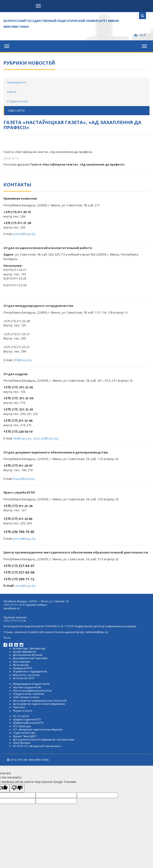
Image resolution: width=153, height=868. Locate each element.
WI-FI (140, 35)
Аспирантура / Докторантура (29, 648)
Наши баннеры (22, 743)
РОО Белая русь (22, 726)
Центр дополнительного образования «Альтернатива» (44, 740)
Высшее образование (24, 652)
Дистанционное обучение (28, 655)
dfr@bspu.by (23, 360)
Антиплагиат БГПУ (24, 678)
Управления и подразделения (30, 671)
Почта (7, 638)
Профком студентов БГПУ (27, 719)
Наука (12, 92)
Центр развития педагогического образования (39, 704)
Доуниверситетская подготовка (30, 658)
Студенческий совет (24, 733)
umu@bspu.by (25, 586)
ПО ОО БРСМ (21, 716)
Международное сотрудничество (31, 684)
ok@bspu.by (22, 438)
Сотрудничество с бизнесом (28, 694)
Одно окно (19, 707)
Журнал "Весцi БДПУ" (25, 736)
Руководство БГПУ (23, 668)
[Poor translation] (17, 788)
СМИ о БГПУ (16, 111)
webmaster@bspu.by (97, 632)
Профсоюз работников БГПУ (28, 723)
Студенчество (18, 101)
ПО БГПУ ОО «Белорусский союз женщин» (37, 746)
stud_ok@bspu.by (46, 438)
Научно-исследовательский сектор (32, 691)
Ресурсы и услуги (23, 711)
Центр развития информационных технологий (40, 701)
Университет (17, 82)
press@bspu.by (25, 539)
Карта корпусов (21, 662)
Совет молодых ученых (26, 697)
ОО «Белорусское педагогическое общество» (38, 730)
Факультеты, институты (26, 675)
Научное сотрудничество (27, 687)
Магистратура (21, 665)
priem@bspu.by (25, 234)
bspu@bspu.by (24, 479)
